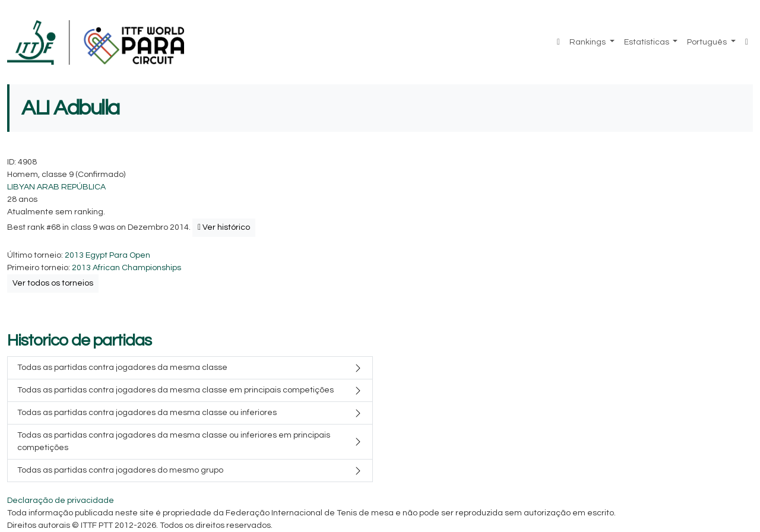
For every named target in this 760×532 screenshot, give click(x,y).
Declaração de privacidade (61, 501)
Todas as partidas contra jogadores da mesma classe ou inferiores (147, 413)
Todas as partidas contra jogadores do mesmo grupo (120, 470)
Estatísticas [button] (647, 42)
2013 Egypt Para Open (107, 255)
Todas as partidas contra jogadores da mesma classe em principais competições (175, 390)
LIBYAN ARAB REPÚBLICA (56, 187)
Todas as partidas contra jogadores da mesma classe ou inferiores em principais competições (174, 441)
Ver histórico (224, 227)
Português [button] (708, 42)
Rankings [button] (588, 42)
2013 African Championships (126, 268)
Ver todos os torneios (53, 283)
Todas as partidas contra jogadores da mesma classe (122, 368)
